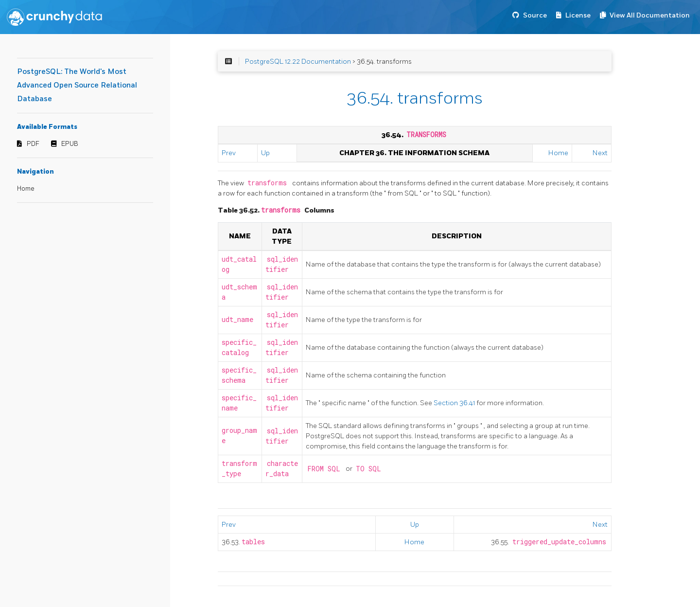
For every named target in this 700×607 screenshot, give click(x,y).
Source (535, 15)
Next (600, 153)
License (578, 15)
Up (265, 153)
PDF (33, 144)
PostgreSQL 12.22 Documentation (298, 62)
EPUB (70, 144)
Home (26, 189)
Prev (229, 153)
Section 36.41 (455, 403)
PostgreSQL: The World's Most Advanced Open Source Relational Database (77, 85)
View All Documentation (650, 15)
